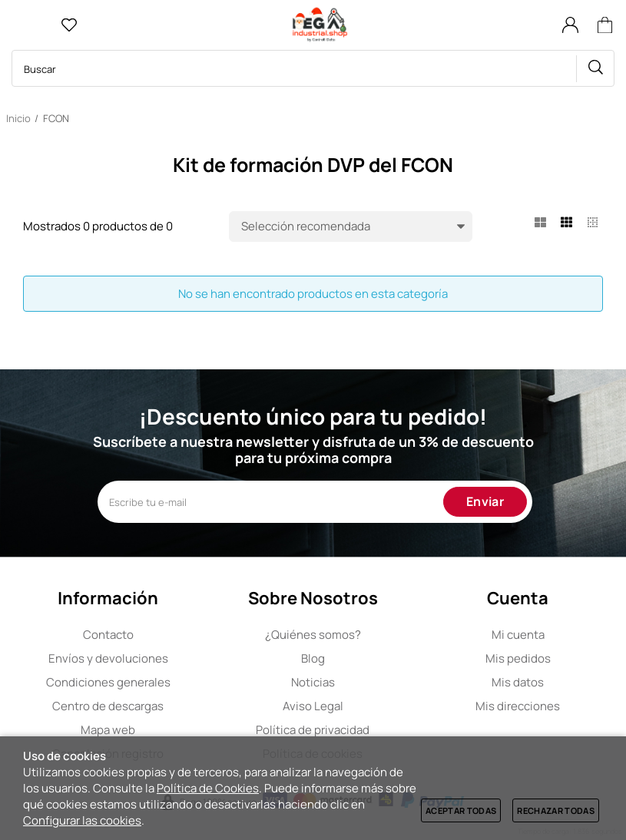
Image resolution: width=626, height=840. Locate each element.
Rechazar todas (556, 810)
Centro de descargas (108, 706)
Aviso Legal (313, 706)
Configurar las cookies (82, 820)
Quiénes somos (313, 635)
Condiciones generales (108, 682)
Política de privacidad (313, 730)
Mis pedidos (518, 658)
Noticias (313, 682)
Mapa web (108, 730)
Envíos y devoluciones (108, 658)
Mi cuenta (518, 635)
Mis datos (518, 682)
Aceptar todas (461, 810)
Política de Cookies (208, 788)
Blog (313, 658)
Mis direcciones (518, 706)
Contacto (108, 635)
